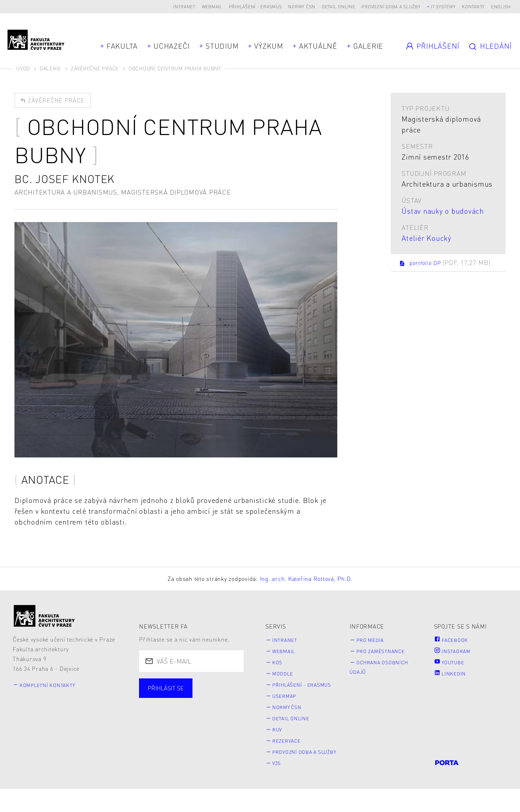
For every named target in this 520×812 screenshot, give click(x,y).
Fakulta (122, 46)
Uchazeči (172, 46)
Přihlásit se (170, 691)
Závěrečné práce (95, 68)
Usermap (288, 708)
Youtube (452, 665)
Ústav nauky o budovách (443, 211)
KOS (279, 665)
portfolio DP (431, 268)
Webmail (212, 7)
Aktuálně (318, 46)
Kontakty (473, 7)
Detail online (339, 7)
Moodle (286, 676)
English (501, 7)
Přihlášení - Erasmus (255, 7)
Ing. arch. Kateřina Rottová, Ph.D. (306, 581)
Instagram (456, 653)
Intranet (184, 7)
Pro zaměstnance (387, 653)
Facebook (454, 642)
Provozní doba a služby (391, 7)
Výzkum (269, 46)
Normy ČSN (302, 7)
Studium (222, 46)
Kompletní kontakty (54, 687)
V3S (279, 785)
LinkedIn (453, 676)
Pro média (374, 642)
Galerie (368, 46)
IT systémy (443, 7)
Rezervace (291, 753)
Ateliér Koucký (426, 238)
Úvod (23, 68)
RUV (280, 742)
